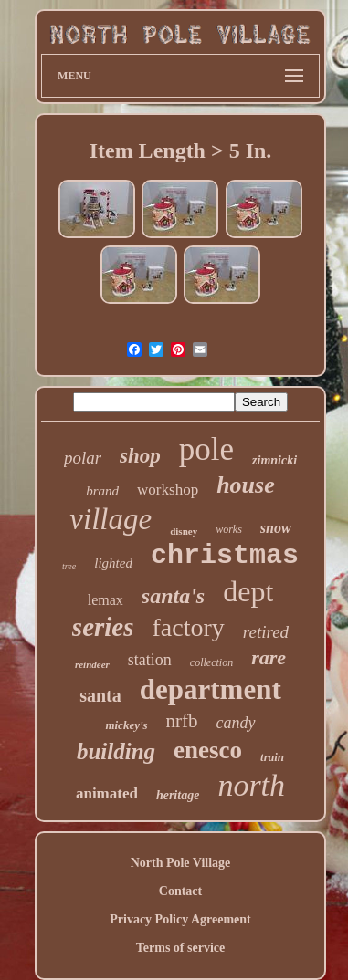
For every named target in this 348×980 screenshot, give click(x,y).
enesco (208, 750)
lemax (105, 600)
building (116, 751)
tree (69, 566)
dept (248, 591)
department (211, 689)
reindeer (92, 664)
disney (184, 531)
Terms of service (180, 948)
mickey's (126, 725)
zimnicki (274, 460)
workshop (168, 490)
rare (269, 657)
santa (100, 695)
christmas (225, 556)
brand (102, 491)
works (229, 529)
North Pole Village (181, 863)
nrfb (182, 721)
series (103, 627)
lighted (113, 563)
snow (276, 528)
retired (266, 632)
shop (140, 456)
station (150, 660)
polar (83, 458)
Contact (180, 891)
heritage (178, 795)
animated (107, 793)
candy (236, 723)
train (272, 757)
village (111, 519)
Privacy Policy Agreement (180, 919)
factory (189, 627)
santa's (173, 596)
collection (211, 662)
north (251, 785)
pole (206, 449)
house (246, 485)
